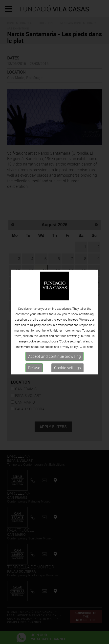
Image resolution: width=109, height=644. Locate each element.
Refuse (34, 368)
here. (90, 347)
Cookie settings (67, 368)
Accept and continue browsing (54, 357)
